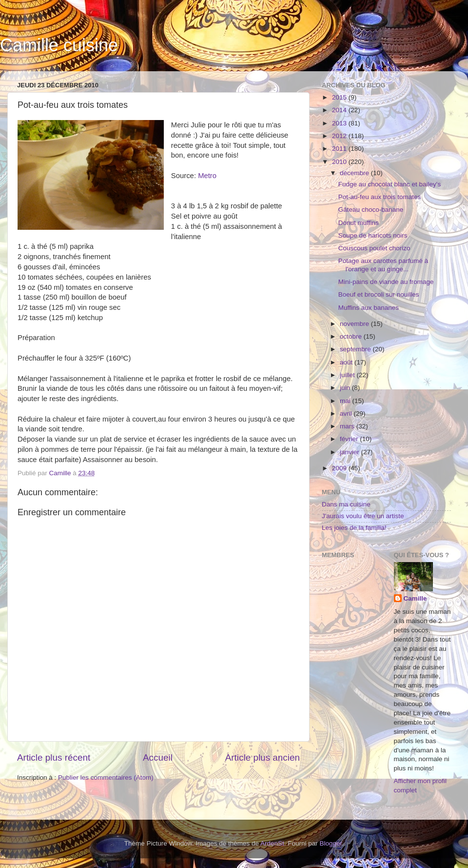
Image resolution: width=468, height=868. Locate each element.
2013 (340, 123)
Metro (207, 176)
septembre (356, 349)
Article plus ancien (263, 757)
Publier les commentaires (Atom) (106, 777)
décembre (355, 173)
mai (346, 401)
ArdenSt (272, 843)
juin (346, 388)
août (347, 362)
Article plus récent (54, 757)
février (350, 439)
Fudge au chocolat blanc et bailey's (390, 184)
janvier (351, 452)
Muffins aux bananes (369, 308)
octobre (352, 336)
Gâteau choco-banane (371, 210)
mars (348, 426)
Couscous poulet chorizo (374, 248)
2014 (340, 110)
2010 (340, 162)
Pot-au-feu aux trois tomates (380, 197)
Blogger (331, 843)
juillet (348, 375)
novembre (355, 324)
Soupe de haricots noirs (373, 235)
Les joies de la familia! (354, 528)
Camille (415, 598)
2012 (340, 136)
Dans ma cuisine (346, 504)
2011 (340, 149)
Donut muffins (359, 223)
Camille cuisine (59, 45)
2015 (340, 97)
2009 (340, 468)
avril (347, 414)
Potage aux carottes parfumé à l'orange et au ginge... (383, 265)
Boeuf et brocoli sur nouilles (379, 294)
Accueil (158, 757)
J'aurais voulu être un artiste (363, 516)
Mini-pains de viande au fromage (386, 282)
